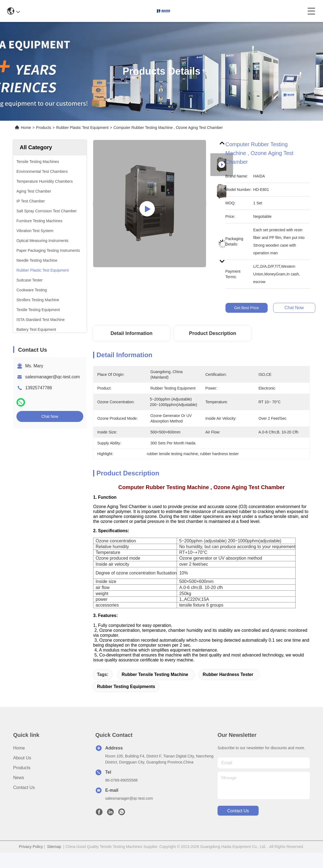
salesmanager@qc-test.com (52, 377)
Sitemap (54, 856)
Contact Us (24, 797)
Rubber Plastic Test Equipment (82, 128)
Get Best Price (247, 308)
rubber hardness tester (228, 684)
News (19, 787)
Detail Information (131, 333)
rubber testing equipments (126, 696)
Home (26, 128)
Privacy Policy (31, 856)
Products (44, 128)
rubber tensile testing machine (155, 684)
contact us (238, 820)
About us (22, 767)
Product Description (213, 333)
